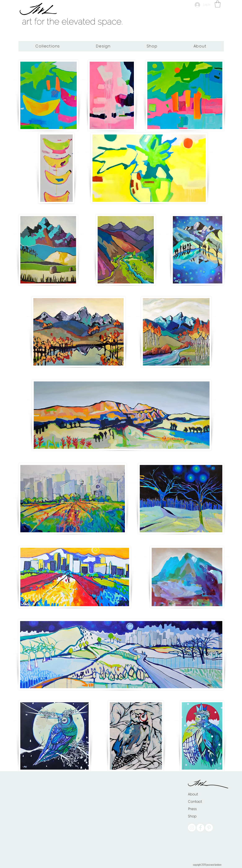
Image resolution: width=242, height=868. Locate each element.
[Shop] (192, 816)
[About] (193, 794)
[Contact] (196, 802)
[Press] (192, 809)
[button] (218, 4)
